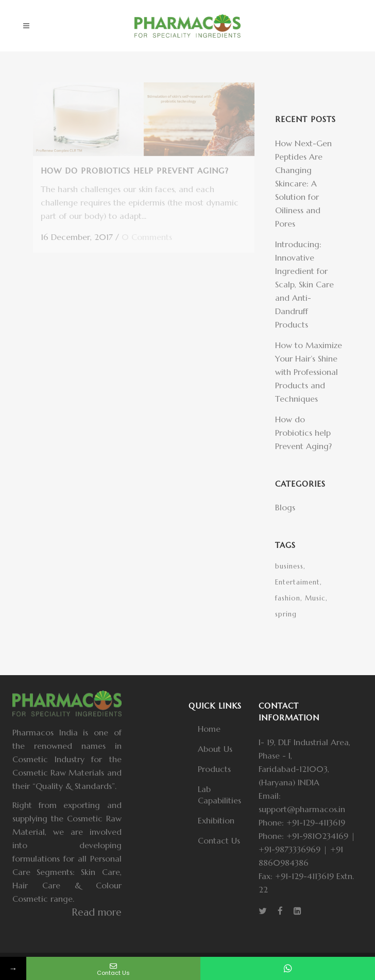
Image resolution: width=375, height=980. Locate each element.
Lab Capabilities (219, 795)
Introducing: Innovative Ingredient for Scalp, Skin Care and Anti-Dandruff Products (304, 284)
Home (209, 729)
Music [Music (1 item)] (315, 598)
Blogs (285, 507)
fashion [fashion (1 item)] (288, 598)
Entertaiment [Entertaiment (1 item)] (297, 582)
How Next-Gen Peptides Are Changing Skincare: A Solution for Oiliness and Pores (303, 183)
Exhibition (216, 820)
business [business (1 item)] (289, 566)
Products (214, 769)
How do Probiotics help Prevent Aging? (303, 433)
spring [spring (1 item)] (286, 614)
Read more (97, 912)
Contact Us (219, 840)
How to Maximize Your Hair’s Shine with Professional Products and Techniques (309, 372)
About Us (215, 749)
